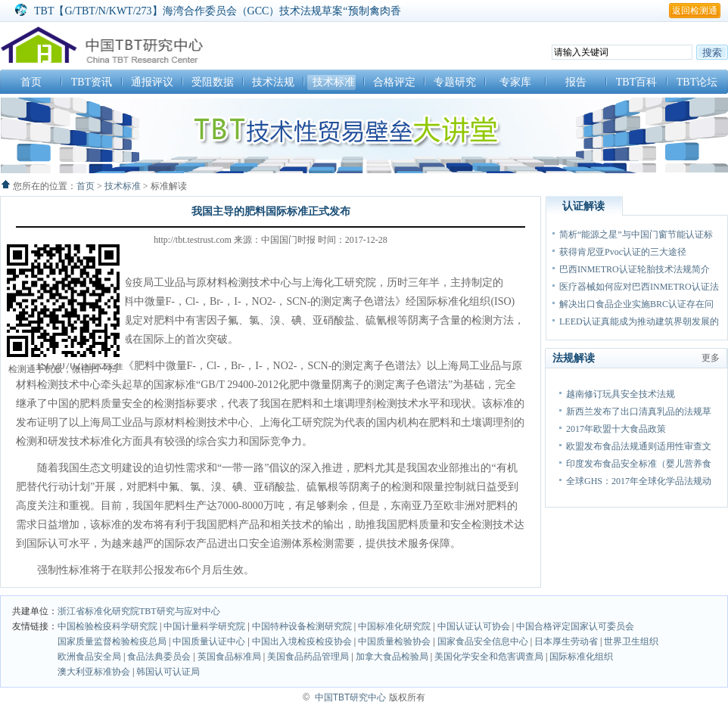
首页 (31, 82)
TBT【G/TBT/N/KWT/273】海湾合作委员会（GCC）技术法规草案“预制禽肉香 (218, 11)
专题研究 (455, 82)
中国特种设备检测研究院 (303, 626)
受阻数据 (213, 82)
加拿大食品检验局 (392, 657)
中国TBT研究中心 (351, 697)
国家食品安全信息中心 (484, 641)
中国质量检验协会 (395, 641)
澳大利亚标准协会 (94, 672)
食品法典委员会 (159, 657)
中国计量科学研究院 (204, 626)
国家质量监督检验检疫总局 (113, 641)
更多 (711, 358)
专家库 (515, 82)
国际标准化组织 (581, 657)
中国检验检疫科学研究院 (107, 626)
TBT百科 (636, 82)
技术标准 (334, 82)
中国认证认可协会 (475, 626)
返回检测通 (695, 11)
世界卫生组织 (631, 641)
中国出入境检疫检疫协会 (303, 641)
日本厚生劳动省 (566, 641)
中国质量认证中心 (210, 641)
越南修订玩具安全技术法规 (621, 394)
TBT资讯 (92, 82)
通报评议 (152, 82)
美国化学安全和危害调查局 (489, 657)
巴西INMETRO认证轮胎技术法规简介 (635, 269)
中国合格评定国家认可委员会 (575, 626)
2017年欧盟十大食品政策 (616, 429)
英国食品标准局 (229, 657)
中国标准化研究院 (395, 626)
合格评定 (394, 82)
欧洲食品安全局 (89, 657)
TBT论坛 (697, 82)
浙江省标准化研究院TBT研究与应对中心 (139, 611)
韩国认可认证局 (168, 672)
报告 (576, 82)
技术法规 (273, 82)
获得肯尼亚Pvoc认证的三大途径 (623, 252)
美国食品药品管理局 (308, 657)
